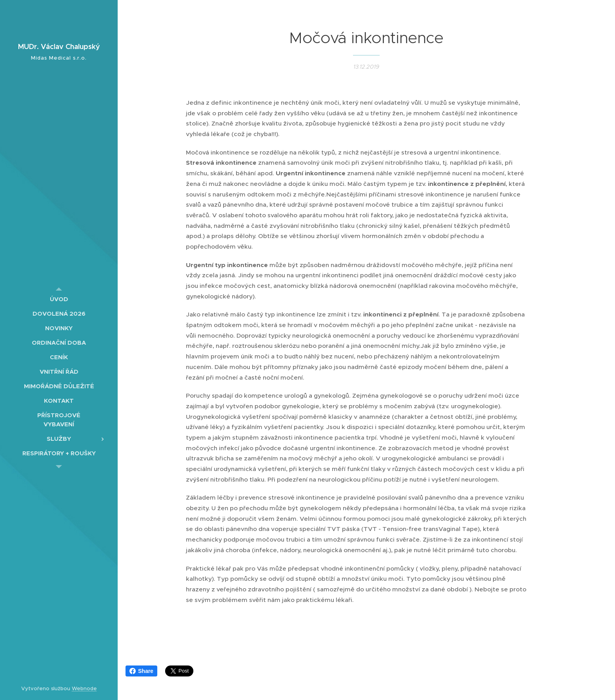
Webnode (84, 688)
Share (141, 671)
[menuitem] (59, 299)
